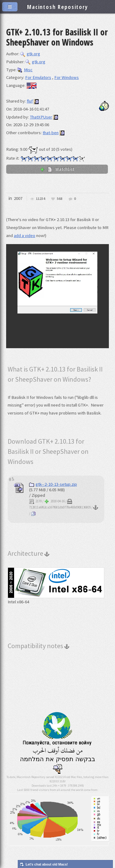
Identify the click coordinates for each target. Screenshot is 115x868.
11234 (40, 199)
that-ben (51, 133)
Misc (25, 70)
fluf (30, 101)
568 (59, 199)
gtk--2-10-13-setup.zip (53, 484)
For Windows (67, 77)
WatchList (57, 169)
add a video (25, 235)
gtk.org (30, 54)
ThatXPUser (41, 117)
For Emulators (38, 77)
